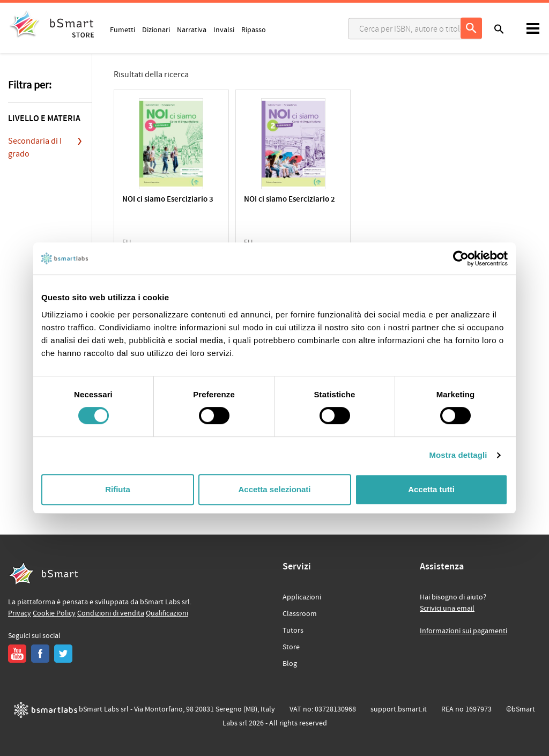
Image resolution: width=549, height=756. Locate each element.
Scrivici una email (447, 609)
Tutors (293, 631)
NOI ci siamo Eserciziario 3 (165, 205)
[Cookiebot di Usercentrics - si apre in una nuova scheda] (461, 258)
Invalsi (224, 29)
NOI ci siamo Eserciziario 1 (388, 205)
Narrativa (192, 29)
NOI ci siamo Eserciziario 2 (277, 205)
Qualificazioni (167, 613)
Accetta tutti (431, 489)
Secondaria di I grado (35, 147)
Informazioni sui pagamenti (463, 631)
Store (291, 647)
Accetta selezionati (274, 489)
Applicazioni (302, 597)
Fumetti (123, 29)
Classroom (300, 614)
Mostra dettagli (458, 455)
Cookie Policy (54, 613)
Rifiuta (118, 489)
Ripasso (254, 29)
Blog (290, 664)
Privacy (20, 613)
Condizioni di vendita (111, 613)
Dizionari (156, 29)
